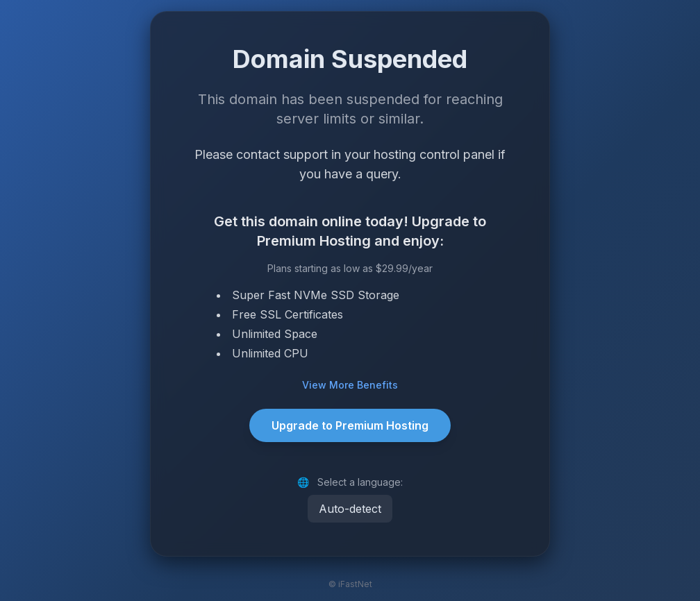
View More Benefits (350, 385)
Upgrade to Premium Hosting (350, 425)
